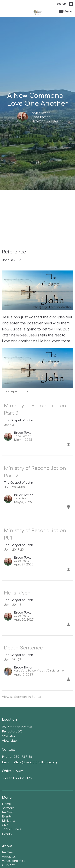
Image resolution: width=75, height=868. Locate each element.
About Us (9, 857)
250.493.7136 (23, 757)
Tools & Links (11, 829)
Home (6, 804)
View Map (9, 741)
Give (5, 825)
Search (61, 4)
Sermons (8, 808)
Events (7, 817)
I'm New (7, 812)
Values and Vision (15, 861)
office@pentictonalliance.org (35, 762)
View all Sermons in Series (21, 697)
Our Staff (9, 865)
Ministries (9, 821)
